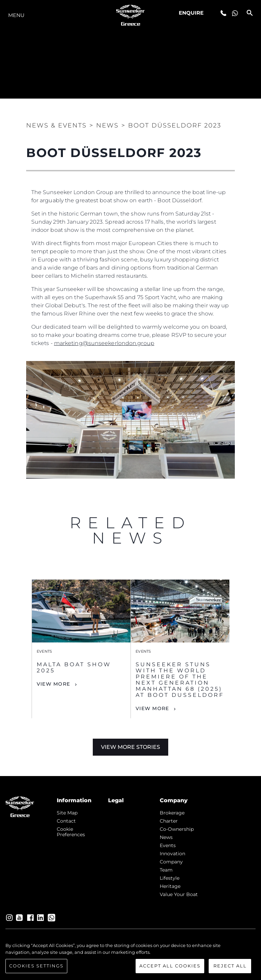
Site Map (67, 813)
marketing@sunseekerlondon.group (104, 343)
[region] (130, 958)
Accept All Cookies (170, 966)
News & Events (56, 125)
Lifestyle (170, 878)
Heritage (170, 886)
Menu (16, 15)
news (166, 837)
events (168, 845)
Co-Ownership (177, 829)
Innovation (172, 854)
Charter (169, 821)
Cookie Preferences (71, 832)
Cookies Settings (36, 966)
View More (53, 684)
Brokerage (172, 813)
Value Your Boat (179, 894)
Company (171, 862)
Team (166, 870)
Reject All (230, 966)
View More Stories (130, 747)
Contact (66, 821)
